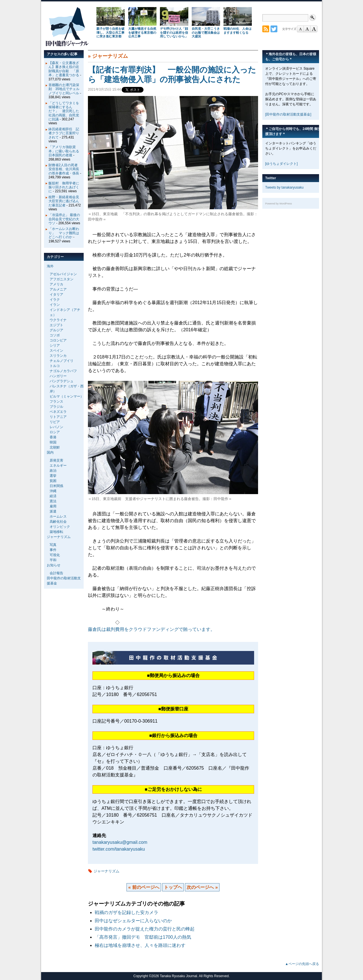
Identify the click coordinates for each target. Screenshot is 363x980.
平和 (53, 560)
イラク (55, 300)
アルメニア (58, 289)
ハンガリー (58, 376)
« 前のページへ (144, 887)
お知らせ (54, 565)
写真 (53, 545)
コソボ (55, 335)
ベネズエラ (58, 412)
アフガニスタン (62, 279)
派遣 (53, 511)
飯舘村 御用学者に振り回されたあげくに (64, 187)
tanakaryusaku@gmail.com (120, 842)
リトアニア (58, 417)
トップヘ (173, 887)
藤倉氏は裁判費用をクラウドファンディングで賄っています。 (151, 629)
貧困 (53, 481)
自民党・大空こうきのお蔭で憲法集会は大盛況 (206, 33)
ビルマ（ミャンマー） (67, 396)
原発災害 (56, 460)
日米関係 (56, 486)
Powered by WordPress (278, 204)
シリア (55, 345)
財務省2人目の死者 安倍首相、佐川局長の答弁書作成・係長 (65, 169)
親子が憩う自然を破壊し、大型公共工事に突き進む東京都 (110, 33)
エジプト (56, 325)
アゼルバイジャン (63, 274)
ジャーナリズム (110, 56)
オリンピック (60, 527)
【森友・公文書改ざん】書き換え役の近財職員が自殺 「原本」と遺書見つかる (64, 69)
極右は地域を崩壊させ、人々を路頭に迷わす (140, 945)
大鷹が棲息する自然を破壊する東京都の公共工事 (142, 33)
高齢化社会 (58, 522)
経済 (53, 496)
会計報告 (56, 573)
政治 (53, 471)
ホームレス (58, 516)
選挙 (53, 476)
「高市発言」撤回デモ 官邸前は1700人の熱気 (143, 937)
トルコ (55, 366)
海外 (50, 266)
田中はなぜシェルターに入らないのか (133, 921)
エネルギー (58, 466)
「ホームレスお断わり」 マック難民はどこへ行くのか (64, 233)
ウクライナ (58, 320)
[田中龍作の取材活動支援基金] (288, 114)
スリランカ (58, 356)
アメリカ (56, 284)
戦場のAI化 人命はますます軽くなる (238, 31)
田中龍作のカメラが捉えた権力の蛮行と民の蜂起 (145, 929)
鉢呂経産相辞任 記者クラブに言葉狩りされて (64, 133)
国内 (50, 452)
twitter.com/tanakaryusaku (119, 849)
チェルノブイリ (62, 361)
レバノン (56, 427)
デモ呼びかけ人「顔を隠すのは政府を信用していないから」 (174, 33)
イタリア (56, 294)
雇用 (53, 506)
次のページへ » (202, 887)
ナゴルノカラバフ (63, 371)
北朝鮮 (55, 447)
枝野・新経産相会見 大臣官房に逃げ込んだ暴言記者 (66, 201)
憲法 (53, 501)
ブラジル (56, 407)
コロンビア (58, 340)
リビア (55, 422)
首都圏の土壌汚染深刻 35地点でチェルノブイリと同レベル (64, 89)
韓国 (53, 442)
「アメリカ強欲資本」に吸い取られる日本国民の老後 (64, 151)
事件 (53, 550)
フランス (56, 402)
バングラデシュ (62, 381)
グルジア (56, 330)
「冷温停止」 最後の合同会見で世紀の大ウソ (64, 219)
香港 (53, 437)
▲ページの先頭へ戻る (302, 964)
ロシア (55, 432)
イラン (55, 305)
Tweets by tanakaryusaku (284, 187)
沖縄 (53, 491)
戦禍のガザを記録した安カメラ (126, 912)
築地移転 (56, 532)
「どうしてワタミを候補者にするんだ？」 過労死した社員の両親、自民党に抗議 (64, 111)
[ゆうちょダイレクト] (281, 164)
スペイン (56, 351)
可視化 (55, 555)
